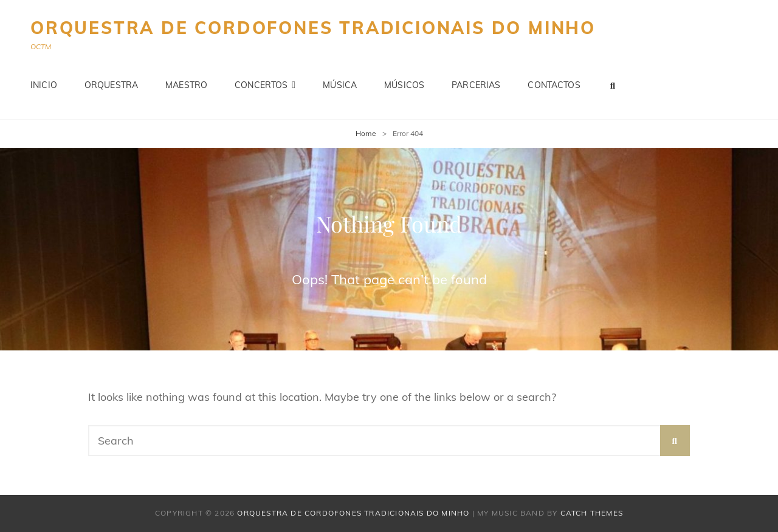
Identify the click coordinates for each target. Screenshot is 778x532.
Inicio (44, 85)
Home (366, 133)
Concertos (261, 85)
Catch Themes (592, 513)
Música (340, 85)
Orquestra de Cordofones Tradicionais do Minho (313, 28)
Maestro (186, 85)
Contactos (554, 85)
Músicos (404, 85)
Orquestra (111, 85)
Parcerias (476, 85)
